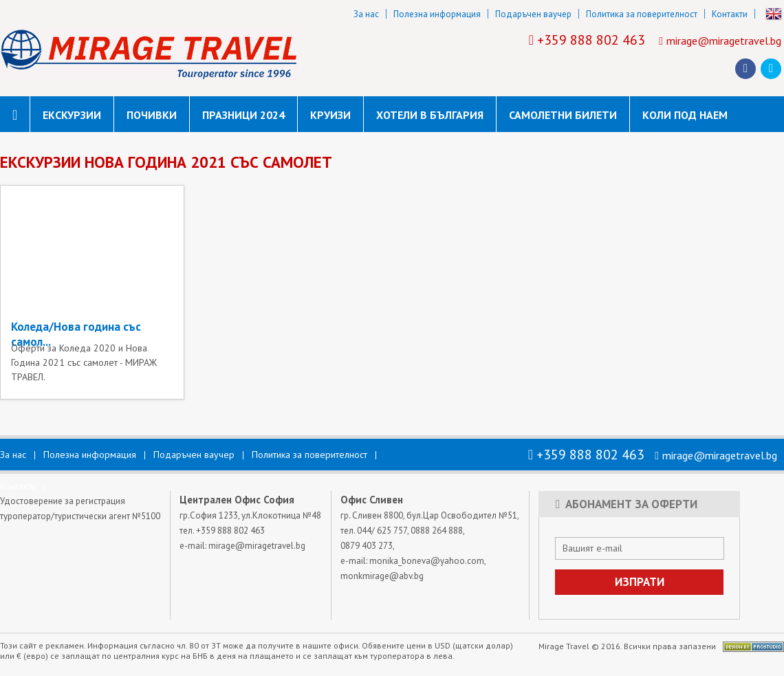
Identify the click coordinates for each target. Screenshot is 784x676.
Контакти (730, 14)
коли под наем (685, 115)
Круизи (330, 115)
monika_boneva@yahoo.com (427, 561)
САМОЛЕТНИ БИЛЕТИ (563, 115)
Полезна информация (437, 14)
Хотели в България (430, 115)
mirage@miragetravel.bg (724, 41)
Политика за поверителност (642, 14)
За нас (366, 14)
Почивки (152, 115)
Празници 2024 (243, 115)
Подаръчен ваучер (533, 14)
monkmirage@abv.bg (382, 576)
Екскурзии (72, 115)
